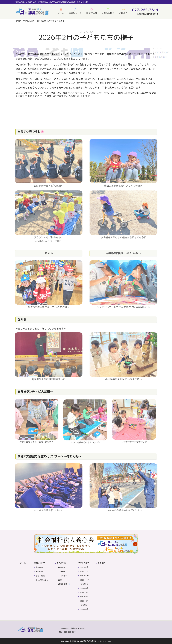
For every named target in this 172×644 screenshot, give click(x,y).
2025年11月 (85, 580)
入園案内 (102, 563)
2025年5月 (84, 605)
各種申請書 (64, 584)
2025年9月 (84, 588)
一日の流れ (63, 576)
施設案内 (39, 567)
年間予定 (62, 571)
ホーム (23, 563)
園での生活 (61, 563)
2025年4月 (84, 609)
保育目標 (62, 567)
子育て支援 (40, 576)
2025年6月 (84, 601)
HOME (18, 21)
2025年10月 (85, 584)
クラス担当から (42, 580)
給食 (60, 580)
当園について (40, 563)
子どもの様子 (29, 21)
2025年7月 (84, 597)
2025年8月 (84, 592)
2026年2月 (84, 567)
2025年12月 (85, 576)
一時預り (39, 571)
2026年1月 (84, 571)
